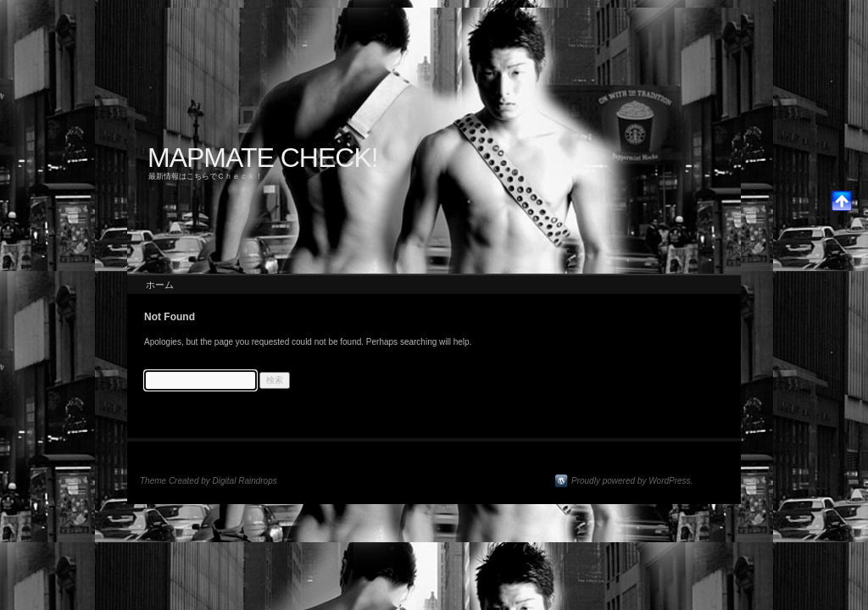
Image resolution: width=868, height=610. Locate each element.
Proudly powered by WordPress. (632, 481)
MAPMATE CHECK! (263, 158)
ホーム (160, 285)
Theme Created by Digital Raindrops (209, 481)
